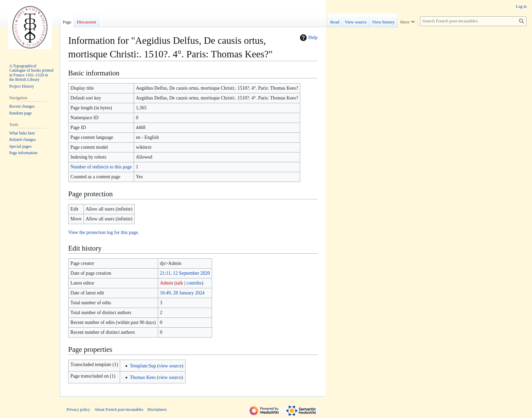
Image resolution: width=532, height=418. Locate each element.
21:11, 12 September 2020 (185, 273)
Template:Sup (143, 366)
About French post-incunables (119, 410)
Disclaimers (157, 410)
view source (170, 366)
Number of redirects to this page (101, 167)
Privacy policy (78, 410)
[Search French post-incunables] (473, 21)
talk (179, 283)
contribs (194, 283)
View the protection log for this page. (104, 232)
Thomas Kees (143, 377)
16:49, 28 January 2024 (182, 293)
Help (308, 38)
